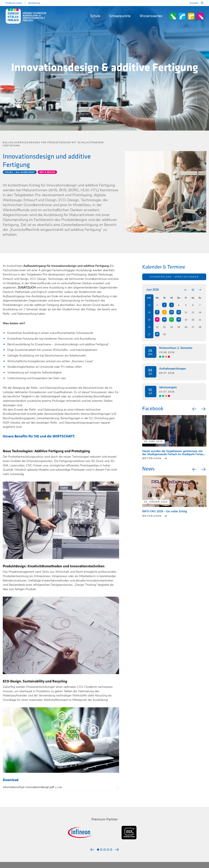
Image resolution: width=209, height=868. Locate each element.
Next (204, 409)
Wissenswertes (151, 16)
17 (172, 319)
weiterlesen (152, 458)
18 (179, 319)
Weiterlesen (152, 516)
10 (172, 312)
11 (179, 312)
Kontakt (194, 3)
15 (157, 319)
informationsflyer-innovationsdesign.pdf (32, 787)
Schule (95, 16)
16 (164, 319)
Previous (194, 409)
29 (157, 334)
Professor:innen (14, 3)
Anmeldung (34, 3)
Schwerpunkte (120, 16)
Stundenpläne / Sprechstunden (174, 277)
